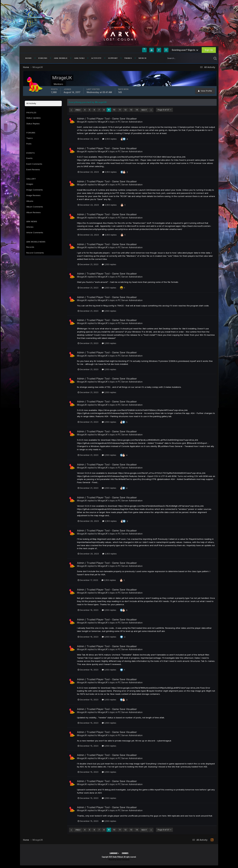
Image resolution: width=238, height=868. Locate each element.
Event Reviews (33, 169)
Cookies (125, 853)
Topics (30, 138)
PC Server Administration (130, 121)
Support (113, 58)
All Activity (31, 103)
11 (120, 110)
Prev (78, 110)
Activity (96, 58)
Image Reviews (33, 195)
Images (30, 184)
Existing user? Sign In (185, 50)
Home (29, 58)
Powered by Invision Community (119, 859)
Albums (30, 201)
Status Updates (34, 118)
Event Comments (34, 164)
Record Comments (35, 253)
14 (137, 110)
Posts (29, 144)
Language (114, 853)
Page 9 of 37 (164, 110)
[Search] (179, 58)
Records (30, 247)
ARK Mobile (61, 58)
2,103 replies (109, 139)
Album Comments (35, 207)
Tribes (128, 58)
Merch (142, 58)
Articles (30, 227)
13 (131, 110)
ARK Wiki (79, 58)
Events (29, 158)
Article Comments (35, 232)
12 (125, 110)
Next (144, 110)
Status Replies (33, 124)
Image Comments (35, 190)
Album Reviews (34, 212)
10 (114, 110)
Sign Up (209, 50)
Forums (43, 58)
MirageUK (82, 121)
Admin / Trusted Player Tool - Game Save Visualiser (107, 118)
